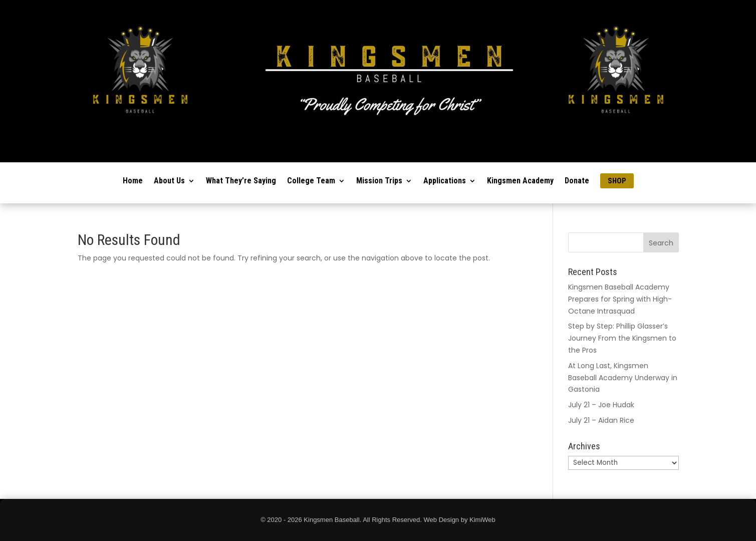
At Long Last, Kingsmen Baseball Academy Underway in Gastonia (623, 378)
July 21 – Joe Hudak (601, 405)
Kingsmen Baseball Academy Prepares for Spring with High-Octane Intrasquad (620, 299)
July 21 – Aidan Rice (601, 420)
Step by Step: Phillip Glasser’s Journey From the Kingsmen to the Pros (622, 338)
